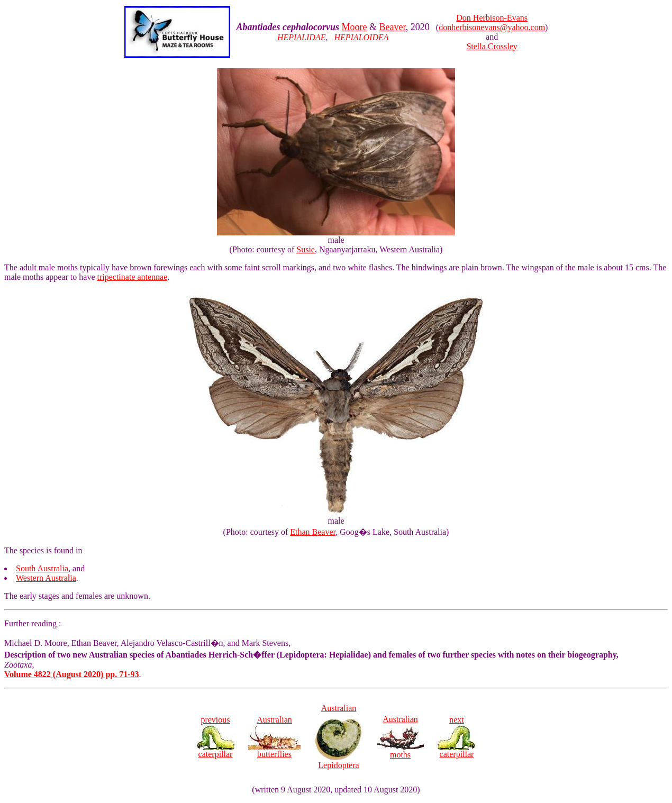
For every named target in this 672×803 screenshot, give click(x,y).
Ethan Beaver (313, 532)
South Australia (42, 568)
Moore (355, 27)
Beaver (393, 27)
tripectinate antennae (133, 277)
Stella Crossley (492, 46)
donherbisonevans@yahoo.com (492, 27)
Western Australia (46, 578)
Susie (306, 249)
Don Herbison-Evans (492, 18)
